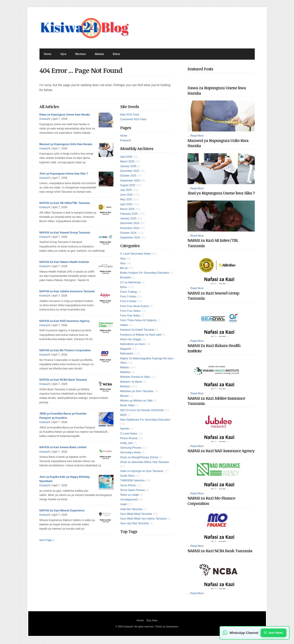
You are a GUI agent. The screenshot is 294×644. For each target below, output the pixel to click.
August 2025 (128, 185)
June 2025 (126, 195)
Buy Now (152, 620)
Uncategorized (129, 500)
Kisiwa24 (126, 140)
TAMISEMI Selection (133, 480)
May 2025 (126, 199)
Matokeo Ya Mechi (131, 382)
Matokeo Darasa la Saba (135, 377)
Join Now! (273, 633)
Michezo (81, 54)
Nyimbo (125, 429)
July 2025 (126, 190)
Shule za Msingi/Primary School (139, 457)
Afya (123, 259)
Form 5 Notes (128, 297)
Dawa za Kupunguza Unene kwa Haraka (65, 115)
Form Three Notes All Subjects (138, 320)
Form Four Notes (130, 311)
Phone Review (129, 438)
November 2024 (130, 228)
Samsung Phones (131, 448)
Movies (124, 396)
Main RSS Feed (130, 115)
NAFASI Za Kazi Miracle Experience (62, 511)
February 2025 (129, 214)
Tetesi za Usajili (130, 495)
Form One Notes (130, 316)
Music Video (127, 405)
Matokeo (125, 372)
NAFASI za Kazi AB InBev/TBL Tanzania (65, 203)
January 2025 (128, 218)
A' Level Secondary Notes (136, 254)
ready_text (126, 443)
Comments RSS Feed (133, 119)
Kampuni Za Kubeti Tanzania (137, 330)
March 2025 (127, 209)
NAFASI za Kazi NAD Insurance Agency (65, 321)
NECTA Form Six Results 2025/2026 (142, 410)
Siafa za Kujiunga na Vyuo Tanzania (142, 471)
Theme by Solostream (166, 627)
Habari (124, 325)
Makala (99, 54)
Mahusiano (127, 354)
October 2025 (128, 176)
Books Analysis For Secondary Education (145, 273)
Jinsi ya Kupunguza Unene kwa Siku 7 (64, 174)
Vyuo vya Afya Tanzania (134, 523)
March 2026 (127, 162)
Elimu (117, 54)
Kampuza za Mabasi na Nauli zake (141, 335)
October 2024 (128, 233)
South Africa (127, 476)
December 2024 (130, 223)
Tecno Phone (128, 485)
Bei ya (124, 268)
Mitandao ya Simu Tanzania (137, 391)
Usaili (123, 504)
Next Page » (47, 540)
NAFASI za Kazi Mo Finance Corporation (65, 350)
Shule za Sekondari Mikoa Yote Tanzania (145, 462)
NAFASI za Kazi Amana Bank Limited (63, 447)
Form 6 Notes (128, 301)
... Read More (196, 136)
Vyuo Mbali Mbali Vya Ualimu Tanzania (143, 519)
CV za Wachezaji (130, 282)
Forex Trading (128, 292)
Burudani (126, 277)
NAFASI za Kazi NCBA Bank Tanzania (63, 380)
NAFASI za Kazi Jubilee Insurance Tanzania (67, 291)
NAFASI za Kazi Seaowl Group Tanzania (65, 233)
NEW (123, 415)
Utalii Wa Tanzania (131, 509)
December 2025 (130, 171)
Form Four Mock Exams (135, 306)
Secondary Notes (131, 452)
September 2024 (130, 238)
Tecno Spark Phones (133, 490)
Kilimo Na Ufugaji (131, 339)
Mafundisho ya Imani (133, 344)
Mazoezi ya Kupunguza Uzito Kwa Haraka (66, 144)
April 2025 (126, 204)
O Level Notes (129, 434)
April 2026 (126, 157)
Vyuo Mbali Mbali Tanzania (136, 514)
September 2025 (130, 181)
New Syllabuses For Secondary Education (145, 420)
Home (48, 54)
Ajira (63, 54)
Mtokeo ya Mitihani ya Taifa (136, 401)
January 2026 (128, 166)
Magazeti (126, 349)
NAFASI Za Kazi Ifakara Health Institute (64, 262)
